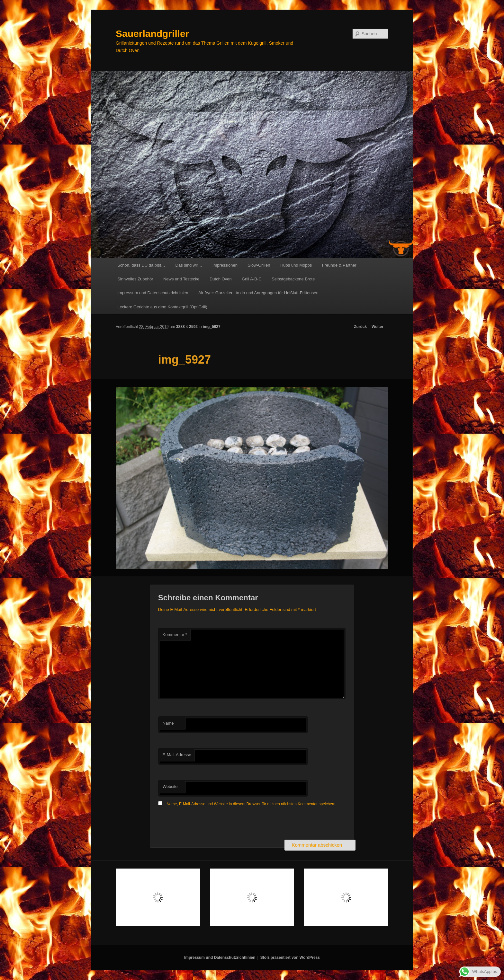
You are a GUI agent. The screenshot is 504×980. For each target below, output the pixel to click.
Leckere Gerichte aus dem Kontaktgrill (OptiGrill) (162, 307)
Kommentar (175, 635)
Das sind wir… (189, 265)
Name (168, 723)
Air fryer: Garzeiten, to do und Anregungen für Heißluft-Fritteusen (258, 293)
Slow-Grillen (259, 265)
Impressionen (225, 265)
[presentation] (207, 824)
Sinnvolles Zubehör (135, 279)
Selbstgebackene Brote (293, 279)
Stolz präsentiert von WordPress (290, 958)
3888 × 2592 (187, 327)
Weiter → (380, 327)
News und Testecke (181, 279)
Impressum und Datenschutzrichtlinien (153, 293)
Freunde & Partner (339, 265)
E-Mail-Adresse (177, 755)
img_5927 (212, 327)
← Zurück (358, 327)
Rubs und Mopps (296, 265)
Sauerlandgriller (152, 34)
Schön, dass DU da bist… (141, 265)
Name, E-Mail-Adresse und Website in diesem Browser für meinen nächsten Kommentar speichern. (252, 804)
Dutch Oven (221, 279)
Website (170, 786)
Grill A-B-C (252, 279)
